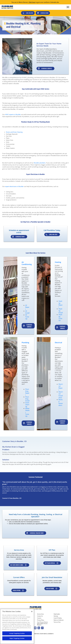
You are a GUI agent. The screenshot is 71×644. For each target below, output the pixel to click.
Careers (39, 618)
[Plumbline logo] (7, 7)
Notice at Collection (59, 620)
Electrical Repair (61, 387)
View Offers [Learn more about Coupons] (18, 590)
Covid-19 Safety (58, 618)
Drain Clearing (27, 405)
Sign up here (52, 589)
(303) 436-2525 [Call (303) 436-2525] (28, 13)
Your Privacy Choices (42, 622)
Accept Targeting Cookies (17, 633)
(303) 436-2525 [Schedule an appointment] (52, 234)
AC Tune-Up (27, 317)
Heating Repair (60, 304)
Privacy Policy (41, 620)
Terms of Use (57, 622)
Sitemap (56, 616)
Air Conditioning (27, 263)
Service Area (40, 614)
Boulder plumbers (40, 163)
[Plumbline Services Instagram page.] (42, 628)
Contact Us (40, 616)
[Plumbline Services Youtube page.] (35, 628)
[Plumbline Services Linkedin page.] (39, 628)
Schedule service (28, 326)
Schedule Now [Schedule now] (43, 13)
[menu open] (68, 7)
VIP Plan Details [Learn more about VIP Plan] (52, 563)
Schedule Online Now (35, 533)
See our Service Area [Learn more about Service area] (18, 565)
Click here (32, 2)
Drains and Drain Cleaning (14, 132)
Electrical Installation (61, 395)
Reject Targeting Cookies (17, 638)
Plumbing (25, 343)
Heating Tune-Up (60, 317)
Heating (58, 262)
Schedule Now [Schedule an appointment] (18, 237)
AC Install (27, 312)
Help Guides (57, 614)
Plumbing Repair (27, 392)
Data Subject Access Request (42, 624)
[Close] (32, 611)
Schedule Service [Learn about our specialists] (45, 68)
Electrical (58, 343)
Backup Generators (61, 402)
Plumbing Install (27, 399)
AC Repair (27, 307)
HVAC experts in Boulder (13, 114)
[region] (17, 626)
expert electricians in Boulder (14, 186)
